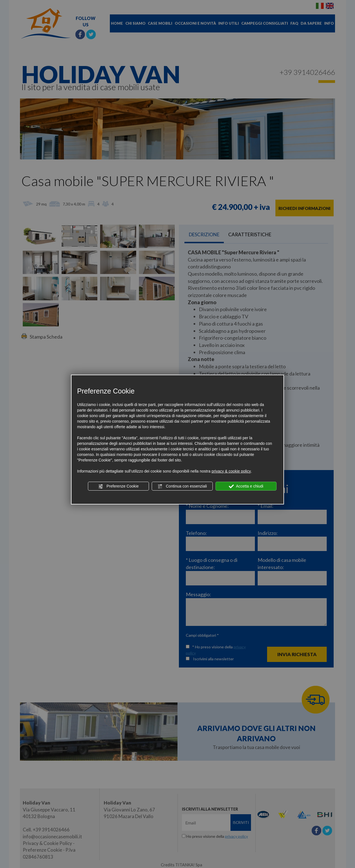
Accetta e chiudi (246, 486)
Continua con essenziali (182, 486)
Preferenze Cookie (118, 486)
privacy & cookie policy (231, 471)
